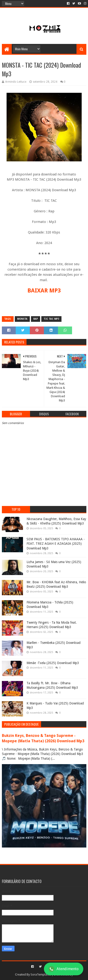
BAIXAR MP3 (44, 291)
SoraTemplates (41, 974)
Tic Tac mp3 (51, 319)
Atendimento (64, 969)
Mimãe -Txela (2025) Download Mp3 (53, 663)
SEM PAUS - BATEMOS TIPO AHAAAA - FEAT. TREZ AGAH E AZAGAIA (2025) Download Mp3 (56, 544)
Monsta (22, 319)
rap (36, 319)
